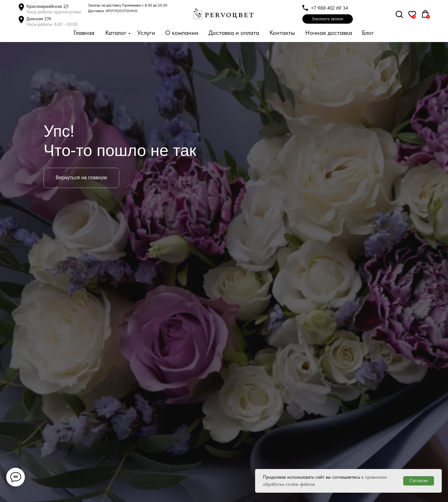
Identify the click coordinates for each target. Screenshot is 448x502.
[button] (328, 19)
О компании (182, 33)
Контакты (282, 33)
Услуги (146, 33)
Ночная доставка (329, 33)
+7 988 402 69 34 (329, 8)
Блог (368, 33)
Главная (84, 33)
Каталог (116, 33)
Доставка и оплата (234, 33)
